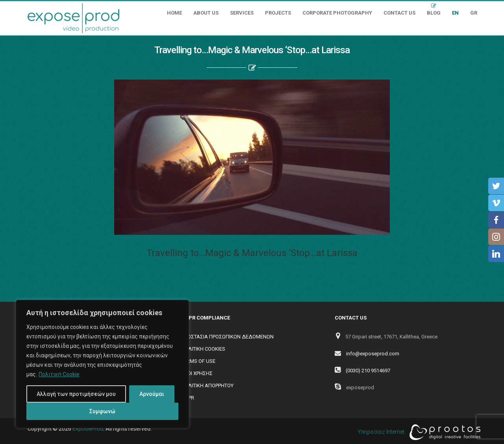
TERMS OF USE (198, 361)
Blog (434, 13)
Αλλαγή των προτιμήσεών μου (76, 394)
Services (242, 13)
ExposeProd (88, 429)
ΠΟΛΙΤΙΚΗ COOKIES (203, 349)
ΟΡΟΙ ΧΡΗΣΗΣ (197, 373)
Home (174, 13)
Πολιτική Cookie (59, 374)
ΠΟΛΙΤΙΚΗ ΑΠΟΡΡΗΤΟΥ (207, 385)
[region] (102, 364)
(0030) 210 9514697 (368, 371)
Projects (278, 13)
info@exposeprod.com (373, 354)
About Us (206, 13)
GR (474, 13)
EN (455, 13)
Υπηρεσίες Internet (417, 432)
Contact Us (399, 13)
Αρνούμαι (152, 394)
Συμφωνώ (102, 411)
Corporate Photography (337, 13)
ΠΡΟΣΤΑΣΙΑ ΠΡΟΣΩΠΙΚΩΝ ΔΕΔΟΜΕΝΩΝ (227, 337)
